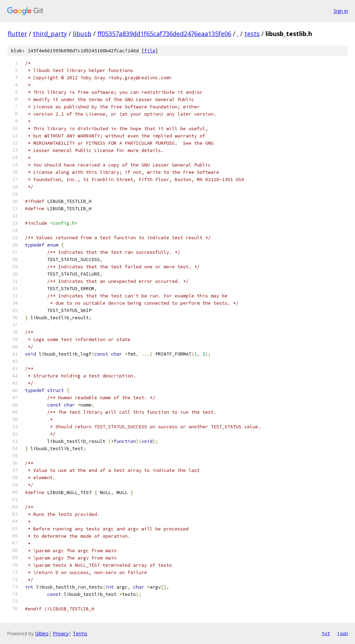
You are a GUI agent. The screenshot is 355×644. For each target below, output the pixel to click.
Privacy (61, 633)
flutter (17, 34)
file (150, 51)
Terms (80, 633)
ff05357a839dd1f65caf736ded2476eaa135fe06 (164, 34)
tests (252, 34)
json (343, 633)
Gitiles (42, 633)
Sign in (341, 11)
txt (326, 633)
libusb (82, 34)
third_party (50, 34)
